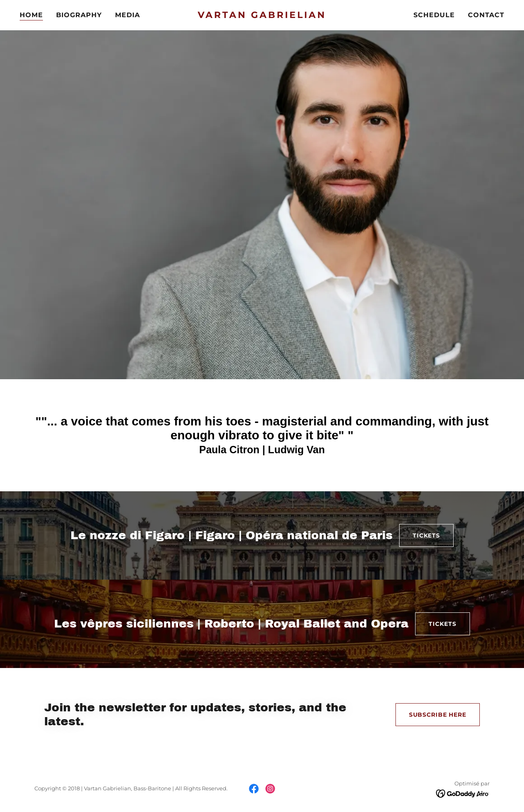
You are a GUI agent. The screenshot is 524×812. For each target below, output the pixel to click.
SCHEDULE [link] (434, 15)
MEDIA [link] (128, 15)
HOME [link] (31, 15)
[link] (262, 16)
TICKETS (426, 535)
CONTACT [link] (486, 15)
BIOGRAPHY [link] (79, 15)
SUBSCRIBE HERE (438, 715)
